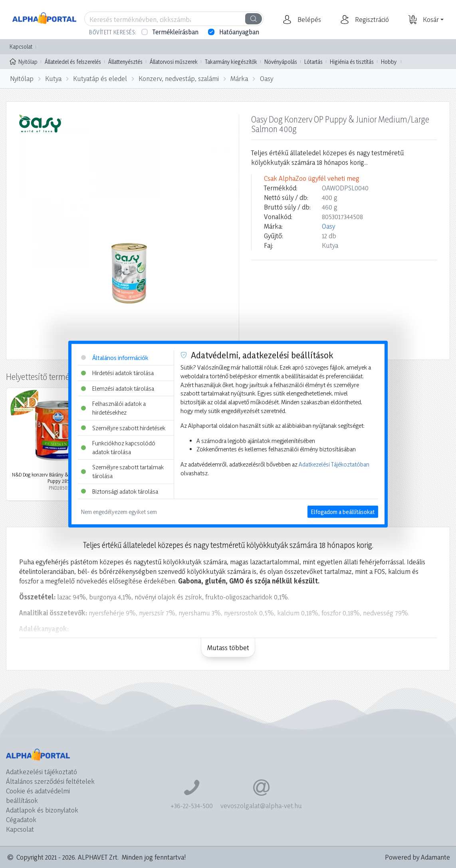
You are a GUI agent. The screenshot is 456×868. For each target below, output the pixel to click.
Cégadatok (21, 820)
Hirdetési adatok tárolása (117, 373)
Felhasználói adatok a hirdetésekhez (113, 408)
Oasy (267, 78)
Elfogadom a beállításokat (343, 512)
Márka (239, 78)
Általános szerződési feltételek (50, 781)
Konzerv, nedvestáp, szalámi (179, 78)
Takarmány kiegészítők (231, 62)
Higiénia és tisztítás (352, 62)
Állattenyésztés (125, 62)
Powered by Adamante (417, 857)
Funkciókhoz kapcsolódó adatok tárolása (118, 448)
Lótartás (313, 62)
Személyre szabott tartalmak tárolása (122, 472)
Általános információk (115, 357)
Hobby (389, 62)
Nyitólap (24, 61)
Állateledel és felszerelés (73, 62)
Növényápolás (281, 62)
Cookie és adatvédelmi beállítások (38, 796)
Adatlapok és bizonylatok (42, 810)
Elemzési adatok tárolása (118, 388)
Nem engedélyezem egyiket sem (119, 512)
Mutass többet (228, 648)
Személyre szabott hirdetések (123, 428)
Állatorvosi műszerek (174, 62)
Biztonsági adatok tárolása (120, 491)
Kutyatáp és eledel (100, 78)
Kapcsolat (21, 46)
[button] (308, 20)
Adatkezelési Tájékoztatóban (334, 464)
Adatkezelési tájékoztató (42, 772)
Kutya (53, 78)
